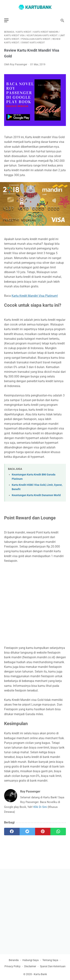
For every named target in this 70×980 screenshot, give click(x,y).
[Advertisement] (35, 604)
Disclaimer (30, 966)
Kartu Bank (40, 974)
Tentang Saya (50, 960)
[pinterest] (43, 832)
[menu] (6, 20)
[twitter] (27, 832)
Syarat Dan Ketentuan (53, 966)
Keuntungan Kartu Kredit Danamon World (36, 495)
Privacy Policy (13, 966)
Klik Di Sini (41, 807)
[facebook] (12, 832)
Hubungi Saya (31, 960)
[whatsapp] (58, 832)
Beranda (14, 960)
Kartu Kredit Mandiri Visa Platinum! (35, 296)
